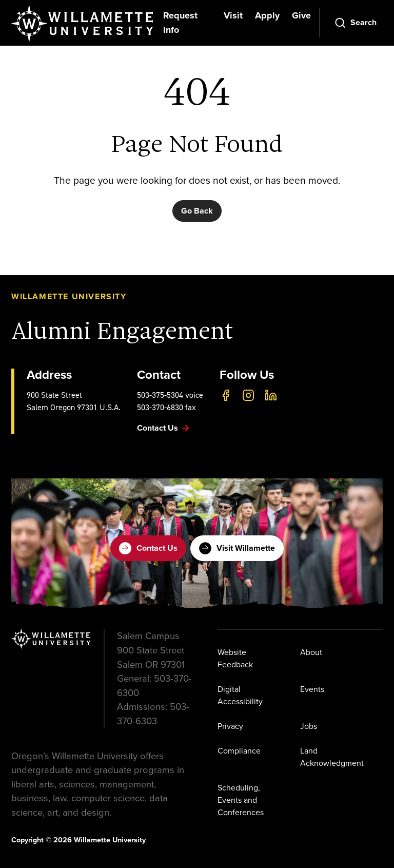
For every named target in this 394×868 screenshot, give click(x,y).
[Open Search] (355, 23)
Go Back (197, 211)
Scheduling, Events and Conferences (241, 800)
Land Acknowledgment (332, 757)
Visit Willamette (237, 548)
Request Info (180, 23)
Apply (267, 15)
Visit (233, 15)
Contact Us (148, 548)
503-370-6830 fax (166, 407)
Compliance (239, 751)
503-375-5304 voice (170, 395)
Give (301, 15)
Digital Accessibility (240, 695)
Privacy (230, 726)
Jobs (309, 726)
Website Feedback (235, 658)
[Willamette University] (83, 24)
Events (312, 689)
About (311, 652)
